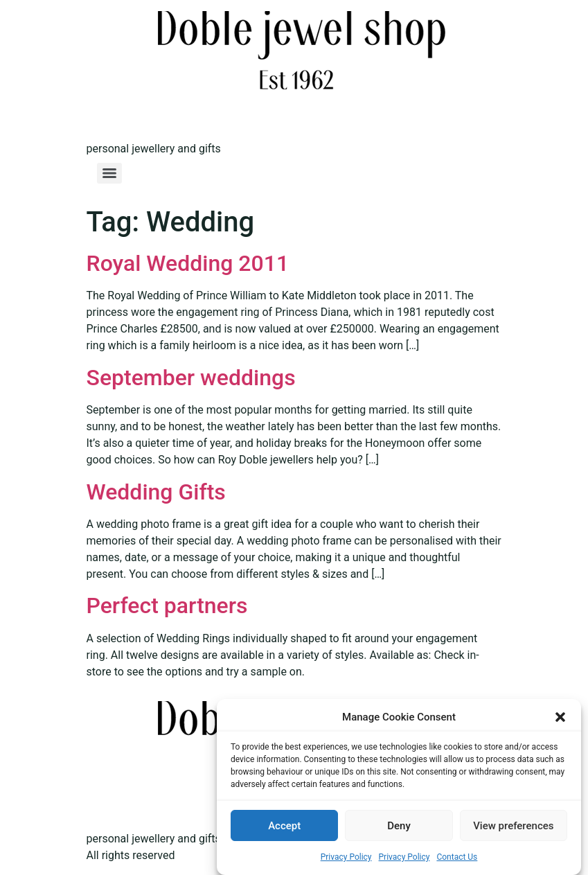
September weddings (191, 378)
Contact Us (457, 857)
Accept (284, 826)
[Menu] (109, 173)
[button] (560, 717)
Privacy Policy (346, 857)
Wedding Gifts (156, 492)
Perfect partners (167, 606)
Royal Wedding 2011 (188, 263)
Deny (399, 826)
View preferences (513, 826)
